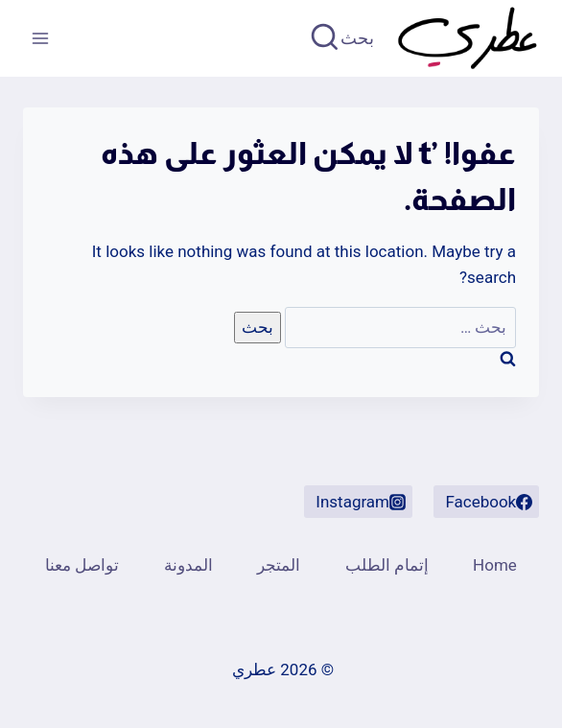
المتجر (279, 565)
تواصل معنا (82, 565)
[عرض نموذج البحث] (344, 39)
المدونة (188, 565)
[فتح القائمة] (41, 38)
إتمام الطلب (387, 565)
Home (495, 565)
